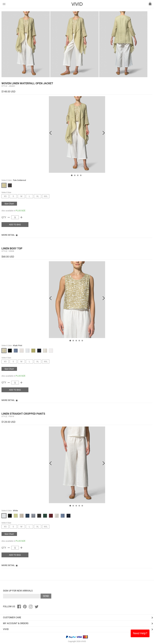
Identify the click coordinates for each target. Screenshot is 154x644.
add (21, 217)
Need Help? (140, 633)
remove (9, 217)
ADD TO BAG (15, 225)
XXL (46, 196)
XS (5, 196)
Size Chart (9, 204)
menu (4, 4)
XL (38, 196)
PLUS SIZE (21, 211)
